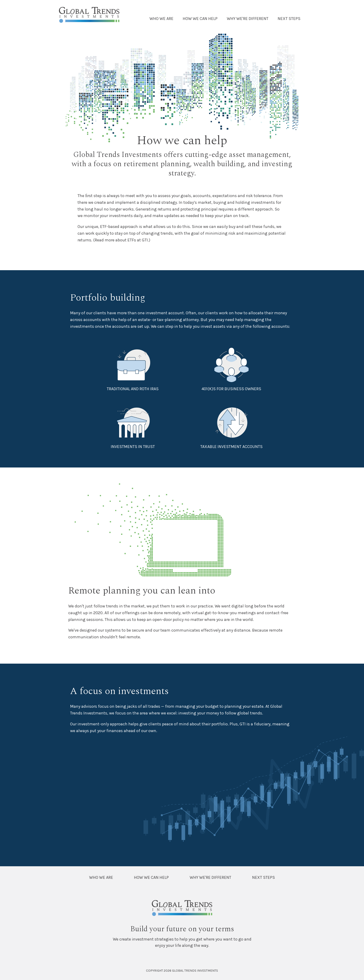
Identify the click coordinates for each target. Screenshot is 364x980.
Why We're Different (248, 19)
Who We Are (161, 19)
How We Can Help (200, 19)
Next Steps (289, 19)
